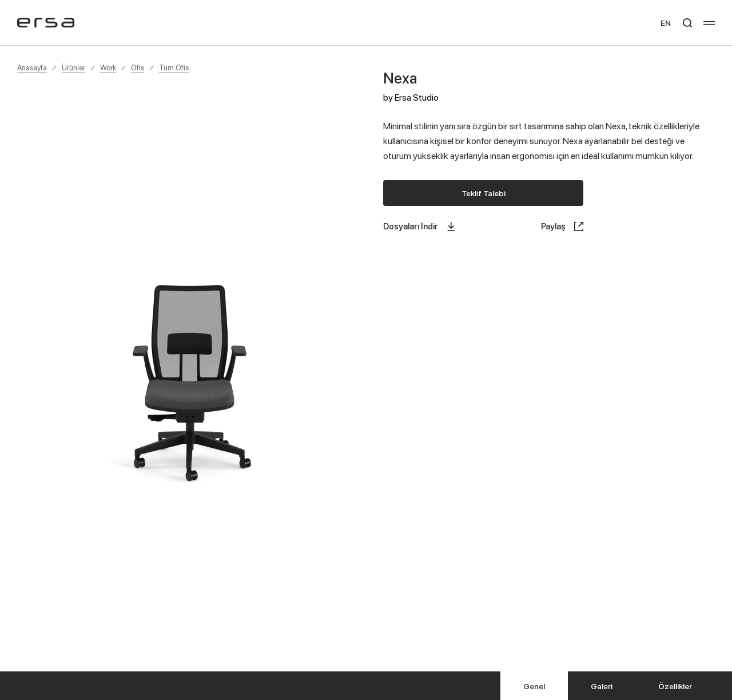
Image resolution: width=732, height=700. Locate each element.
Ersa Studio (417, 97)
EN (666, 23)
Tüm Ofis (174, 67)
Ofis (138, 67)
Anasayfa (32, 67)
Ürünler (73, 67)
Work (108, 67)
